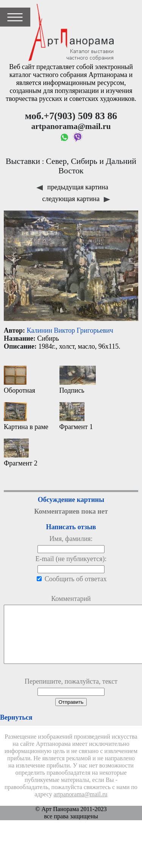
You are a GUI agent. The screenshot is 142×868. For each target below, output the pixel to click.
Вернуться (16, 729)
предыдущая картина (72, 187)
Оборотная (20, 380)
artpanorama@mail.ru (81, 806)
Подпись (78, 380)
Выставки (23, 161)
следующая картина (76, 199)
